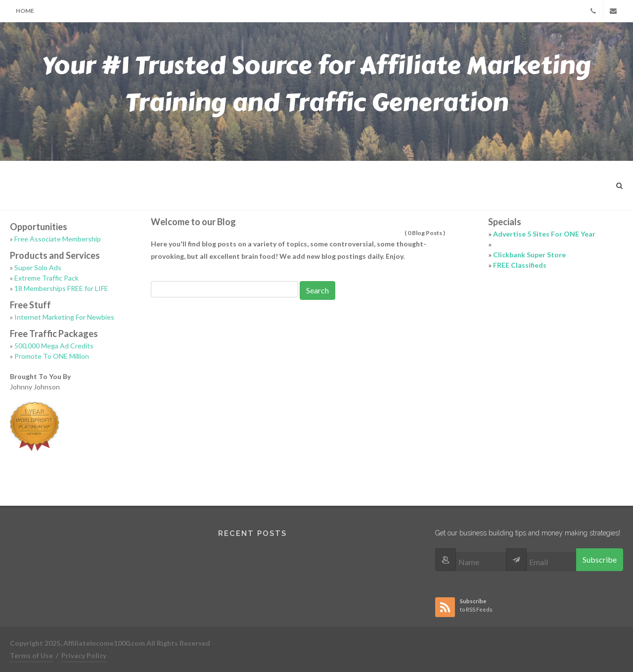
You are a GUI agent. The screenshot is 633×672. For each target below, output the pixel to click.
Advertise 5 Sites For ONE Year (544, 234)
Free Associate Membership (58, 239)
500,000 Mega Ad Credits (54, 346)
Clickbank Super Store (529, 255)
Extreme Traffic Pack (46, 278)
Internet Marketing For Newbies (64, 317)
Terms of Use (31, 655)
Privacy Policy (84, 655)
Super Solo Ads (38, 267)
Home (25, 11)
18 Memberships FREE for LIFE (61, 288)
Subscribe (600, 559)
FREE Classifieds (520, 265)
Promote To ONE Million (52, 356)
